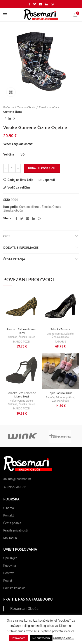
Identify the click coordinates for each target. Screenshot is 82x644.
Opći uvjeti (10, 558)
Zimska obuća (48, 107)
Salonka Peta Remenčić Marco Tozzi (22, 395)
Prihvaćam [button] (18, 638)
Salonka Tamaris (60, 329)
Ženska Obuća (26, 107)
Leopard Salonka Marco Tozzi (22, 331)
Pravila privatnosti (15, 530)
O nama (9, 508)
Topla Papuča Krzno (60, 393)
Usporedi (49, 180)
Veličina (9, 154)
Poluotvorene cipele (21, 401)
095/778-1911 (15, 487)
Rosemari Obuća (24, 609)
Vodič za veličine (19, 188)
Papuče (50, 397)
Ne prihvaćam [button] (41, 638)
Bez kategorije (55, 334)
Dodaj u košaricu (42, 168)
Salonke (13, 337)
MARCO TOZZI (22, 342)
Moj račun (10, 538)
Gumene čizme (13, 112)
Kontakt (9, 515)
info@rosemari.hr (17, 479)
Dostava (9, 573)
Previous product (5, 119)
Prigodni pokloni (65, 397)
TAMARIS (60, 342)
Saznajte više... (63, 638)
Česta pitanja (14, 259)
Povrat (8, 581)
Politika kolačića (14, 588)
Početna (9, 107)
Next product (14, 119)
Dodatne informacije (21, 248)
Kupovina (10, 566)
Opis (7, 236)
